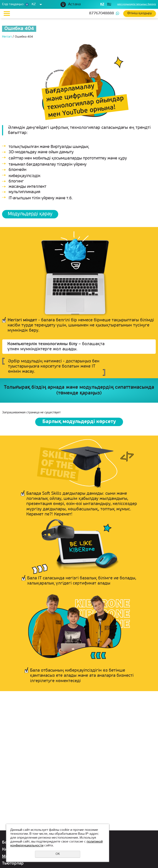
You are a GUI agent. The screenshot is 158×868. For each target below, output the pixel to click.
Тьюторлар (13, 863)
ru (109, 4)
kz (102, 4)
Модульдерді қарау (30, 214)
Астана (74, 4)
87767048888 (102, 13)
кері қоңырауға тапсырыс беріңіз (137, 4)
